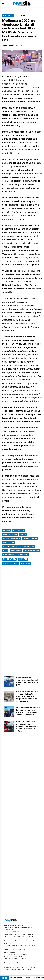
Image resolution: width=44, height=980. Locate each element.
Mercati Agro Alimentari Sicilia (16, 555)
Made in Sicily (16, 551)
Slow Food (25, 563)
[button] (22, 61)
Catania (6, 530)
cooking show (19, 530)
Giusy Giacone (9, 543)
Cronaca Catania (10, 534)
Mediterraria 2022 (32, 551)
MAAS (5, 551)
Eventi (23, 534)
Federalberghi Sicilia (12, 538)
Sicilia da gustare (10, 563)
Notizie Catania (9, 559)
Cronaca (8, 15)
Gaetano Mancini (30, 538)
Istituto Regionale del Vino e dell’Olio (19, 547)
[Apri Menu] (3, 4)
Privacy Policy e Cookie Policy (16, 963)
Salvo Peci (23, 559)
